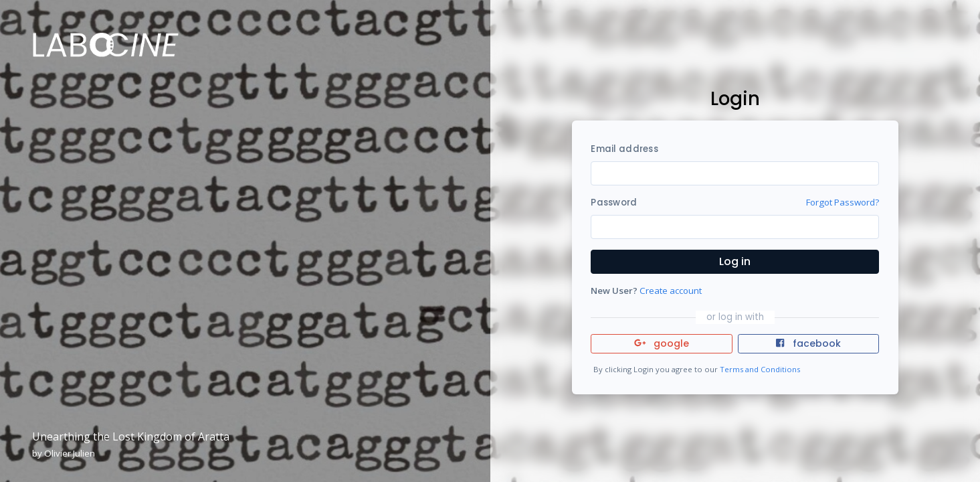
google (662, 343)
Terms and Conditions (760, 369)
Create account (671, 291)
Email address (624, 149)
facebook (808, 343)
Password (614, 203)
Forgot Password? (843, 202)
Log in (735, 261)
